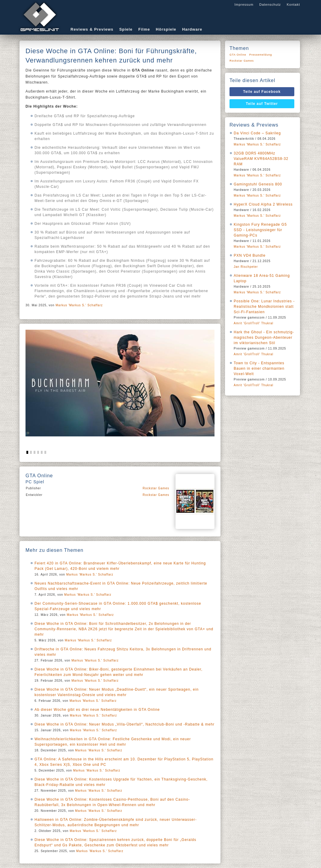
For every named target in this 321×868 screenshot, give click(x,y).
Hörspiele (166, 29)
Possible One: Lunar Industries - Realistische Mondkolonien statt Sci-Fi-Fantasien (264, 307)
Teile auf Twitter (262, 104)
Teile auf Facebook (262, 92)
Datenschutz (270, 5)
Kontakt (293, 5)
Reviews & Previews (92, 29)
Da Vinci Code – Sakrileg (257, 133)
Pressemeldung (261, 55)
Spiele (126, 29)
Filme (144, 29)
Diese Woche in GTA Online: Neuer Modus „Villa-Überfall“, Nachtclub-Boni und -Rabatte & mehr (124, 724)
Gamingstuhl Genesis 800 (258, 184)
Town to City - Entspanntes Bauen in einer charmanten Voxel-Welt (259, 368)
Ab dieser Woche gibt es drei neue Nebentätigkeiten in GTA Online (97, 710)
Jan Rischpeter (246, 267)
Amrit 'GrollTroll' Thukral (253, 323)
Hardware (192, 29)
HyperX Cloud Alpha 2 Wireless (263, 204)
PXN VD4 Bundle (250, 255)
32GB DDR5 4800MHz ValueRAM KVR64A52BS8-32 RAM (261, 159)
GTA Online (238, 55)
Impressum (244, 5)
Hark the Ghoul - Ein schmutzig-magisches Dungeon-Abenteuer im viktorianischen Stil (264, 338)
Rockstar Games (156, 488)
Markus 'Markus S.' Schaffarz (79, 305)
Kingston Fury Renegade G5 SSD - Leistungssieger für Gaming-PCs (260, 230)
